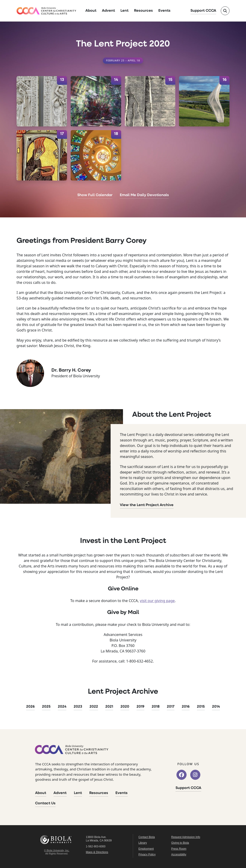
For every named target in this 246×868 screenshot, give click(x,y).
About (91, 11)
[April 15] (150, 101)
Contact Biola (147, 837)
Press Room (179, 849)
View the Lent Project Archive (147, 505)
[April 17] (42, 155)
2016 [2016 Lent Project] (186, 707)
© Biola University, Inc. (57, 850)
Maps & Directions (97, 852)
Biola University (57, 840)
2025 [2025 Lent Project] (46, 707)
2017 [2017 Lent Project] (171, 707)
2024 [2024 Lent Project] (62, 707)
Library (143, 843)
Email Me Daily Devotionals (144, 195)
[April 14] (96, 101)
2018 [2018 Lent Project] (156, 707)
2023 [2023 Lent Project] (78, 707)
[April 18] (96, 155)
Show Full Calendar (95, 195)
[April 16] (204, 101)
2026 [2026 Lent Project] (30, 707)
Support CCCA (203, 11)
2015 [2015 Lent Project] (201, 707)
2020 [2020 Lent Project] (125, 707)
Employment (146, 849)
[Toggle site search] (225, 11)
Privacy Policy (147, 854)
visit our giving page (157, 601)
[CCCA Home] (46, 11)
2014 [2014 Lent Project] (216, 707)
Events (164, 11)
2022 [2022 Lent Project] (94, 707)
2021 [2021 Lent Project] (109, 707)
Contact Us (45, 803)
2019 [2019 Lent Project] (140, 707)
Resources (143, 11)
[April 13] (42, 101)
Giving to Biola (180, 843)
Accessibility (179, 854)
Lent (124, 11)
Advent (108, 11)
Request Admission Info (186, 837)
